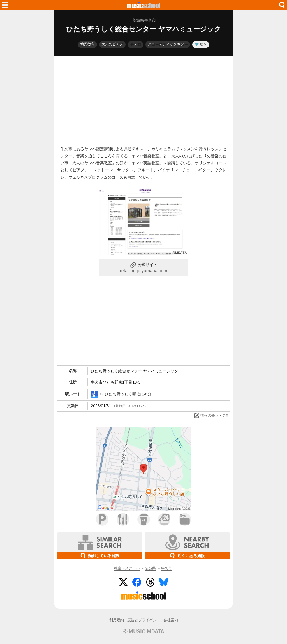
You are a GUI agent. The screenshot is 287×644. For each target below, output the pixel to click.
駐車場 (102, 519)
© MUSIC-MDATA (143, 631)
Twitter (123, 582)
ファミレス (123, 519)
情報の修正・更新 (211, 416)
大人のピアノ (112, 44)
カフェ (144, 519)
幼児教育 (87, 44)
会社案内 (171, 620)
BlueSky (164, 582)
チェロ (136, 44)
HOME (143, 5)
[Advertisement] (143, 100)
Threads (150, 582)
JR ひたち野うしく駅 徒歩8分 (121, 394)
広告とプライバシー (144, 620)
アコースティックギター (168, 44)
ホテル (185, 519)
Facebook (137, 582)
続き (201, 44)
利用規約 (117, 620)
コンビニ (164, 519)
